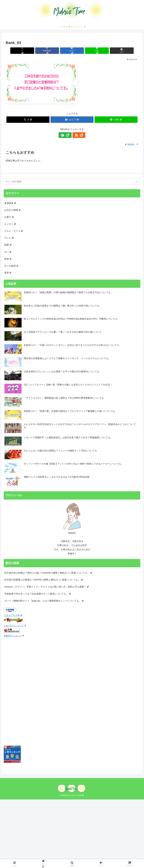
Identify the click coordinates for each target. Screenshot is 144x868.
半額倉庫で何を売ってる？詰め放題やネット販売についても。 (38, 594)
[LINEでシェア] (94, 51)
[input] (72, 182)
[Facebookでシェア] (50, 51)
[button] (117, 51)
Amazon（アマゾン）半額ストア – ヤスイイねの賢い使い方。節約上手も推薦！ (47, 587)
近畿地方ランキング (14, 636)
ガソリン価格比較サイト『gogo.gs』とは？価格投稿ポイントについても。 (44, 601)
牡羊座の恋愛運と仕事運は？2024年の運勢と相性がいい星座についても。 (44, 580)
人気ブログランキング (15, 626)
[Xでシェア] (27, 51)
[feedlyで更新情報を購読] (69, 135)
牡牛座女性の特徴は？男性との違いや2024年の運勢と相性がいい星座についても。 (48, 573)
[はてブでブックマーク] (72, 51)
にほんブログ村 (13, 615)
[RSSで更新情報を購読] (75, 135)
